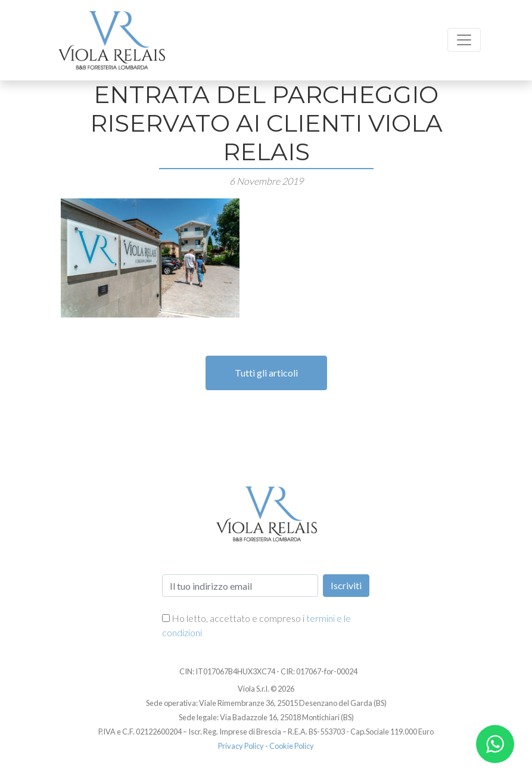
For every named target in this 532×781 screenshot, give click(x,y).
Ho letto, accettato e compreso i (256, 625)
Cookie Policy (292, 746)
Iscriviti (346, 585)
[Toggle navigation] (464, 40)
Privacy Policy (241, 746)
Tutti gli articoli (266, 373)
